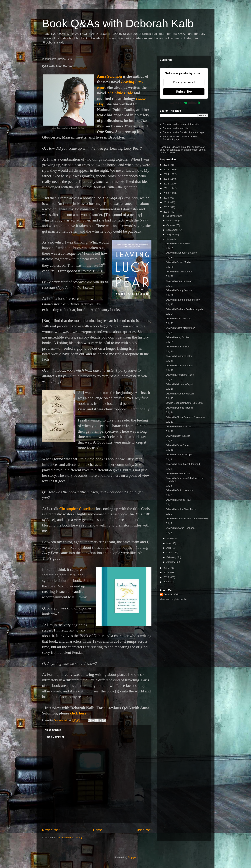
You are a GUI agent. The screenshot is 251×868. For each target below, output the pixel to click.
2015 (167, 568)
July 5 (169, 495)
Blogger (132, 857)
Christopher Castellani (77, 509)
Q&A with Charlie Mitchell (179, 408)
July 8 (169, 469)
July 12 (170, 431)
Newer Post (51, 830)
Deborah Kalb (171, 594)
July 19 (170, 361)
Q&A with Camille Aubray (179, 365)
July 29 (170, 267)
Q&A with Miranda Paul (178, 500)
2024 (167, 174)
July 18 (170, 370)
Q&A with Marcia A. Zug (178, 318)
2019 (167, 198)
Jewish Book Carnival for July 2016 (184, 403)
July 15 (170, 398)
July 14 (170, 412)
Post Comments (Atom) (69, 838)
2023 (167, 179)
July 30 (170, 258)
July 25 (170, 304)
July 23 (170, 323)
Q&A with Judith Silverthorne (181, 509)
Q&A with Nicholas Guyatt (180, 384)
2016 (167, 212)
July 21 (170, 342)
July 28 (170, 276)
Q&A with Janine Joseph (179, 455)
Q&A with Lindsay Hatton (179, 356)
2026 (167, 165)
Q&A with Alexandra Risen (180, 375)
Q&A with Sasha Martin (178, 262)
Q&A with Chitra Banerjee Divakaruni (185, 417)
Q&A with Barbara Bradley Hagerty (184, 309)
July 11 (170, 440)
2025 (167, 170)
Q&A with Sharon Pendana (180, 528)
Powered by (184, 103)
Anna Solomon (109, 76)
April (169, 548)
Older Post (143, 830)
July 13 (170, 422)
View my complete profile (173, 599)
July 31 (170, 248)
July (169, 239)
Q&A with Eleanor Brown (179, 426)
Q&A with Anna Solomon (179, 281)
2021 (167, 188)
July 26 (170, 295)
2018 (167, 202)
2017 (167, 207)
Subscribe (184, 92)
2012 (167, 582)
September (173, 230)
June (169, 538)
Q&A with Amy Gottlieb (178, 337)
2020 (167, 193)
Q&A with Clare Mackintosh (180, 328)
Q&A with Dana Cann (177, 445)
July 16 (170, 389)
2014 (167, 573)
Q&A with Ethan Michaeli (179, 272)
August (171, 235)
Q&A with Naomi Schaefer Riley (183, 300)
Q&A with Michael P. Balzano (181, 253)
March (170, 553)
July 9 (169, 459)
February (172, 557)
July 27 (170, 286)
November (172, 220)
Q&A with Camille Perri (178, 347)
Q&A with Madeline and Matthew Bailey (187, 518)
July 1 (169, 533)
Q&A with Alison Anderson (180, 394)
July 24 (170, 314)
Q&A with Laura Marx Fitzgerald (183, 464)
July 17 (170, 380)
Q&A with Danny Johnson (179, 290)
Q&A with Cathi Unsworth (179, 490)
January (171, 562)
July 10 (170, 450)
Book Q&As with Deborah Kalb (118, 23)
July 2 (169, 523)
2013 (167, 577)
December (172, 216)
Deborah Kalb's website (175, 128)
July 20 (170, 351)
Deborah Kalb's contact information (181, 124)
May (169, 543)
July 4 (169, 504)
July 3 (169, 514)
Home (98, 830)
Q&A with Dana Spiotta (178, 243)
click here (78, 713)
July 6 (169, 486)
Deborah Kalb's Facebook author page (183, 132)
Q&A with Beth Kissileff (178, 436)
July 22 (170, 333)
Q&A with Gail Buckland (178, 473)
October (171, 225)
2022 (167, 184)
